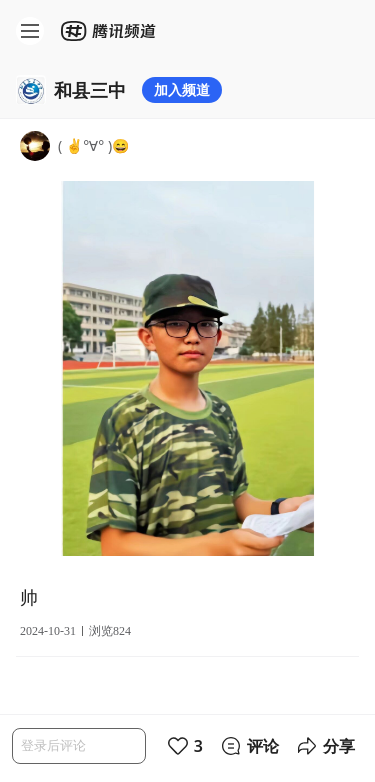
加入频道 (182, 89)
